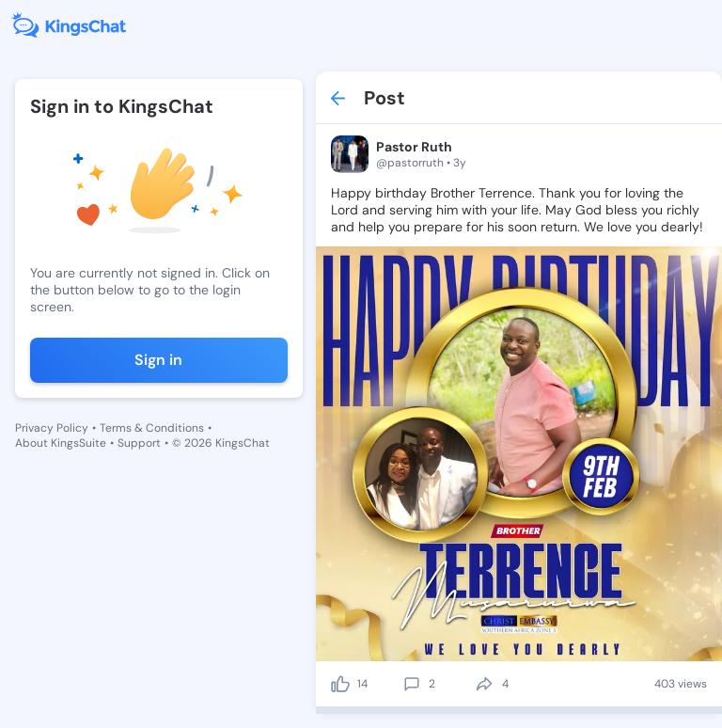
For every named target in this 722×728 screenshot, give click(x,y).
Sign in (158, 360)
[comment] (412, 684)
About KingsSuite (61, 443)
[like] (340, 684)
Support (139, 443)
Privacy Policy (52, 428)
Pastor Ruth (414, 147)
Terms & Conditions (152, 428)
